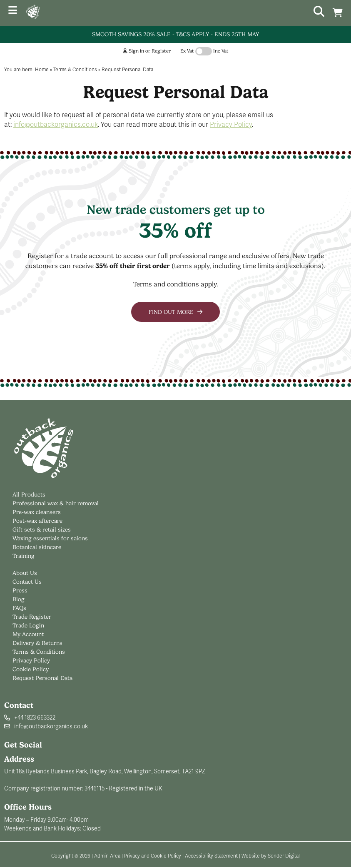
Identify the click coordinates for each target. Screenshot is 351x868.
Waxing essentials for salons (50, 538)
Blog (19, 599)
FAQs (19, 608)
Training (24, 556)
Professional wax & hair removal (56, 503)
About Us (25, 573)
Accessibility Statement (211, 856)
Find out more (175, 312)
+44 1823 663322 (35, 718)
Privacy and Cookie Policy (153, 856)
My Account (28, 634)
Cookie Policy (31, 669)
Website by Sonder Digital (271, 856)
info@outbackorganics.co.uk (56, 125)
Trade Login (28, 625)
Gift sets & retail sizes (42, 529)
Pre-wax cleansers (37, 512)
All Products (29, 494)
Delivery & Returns (37, 643)
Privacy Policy (231, 125)
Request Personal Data (42, 678)
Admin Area (107, 856)
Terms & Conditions (39, 652)
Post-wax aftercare (38, 521)
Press (20, 590)
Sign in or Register (147, 51)
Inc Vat (221, 51)
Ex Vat (187, 51)
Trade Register (32, 617)
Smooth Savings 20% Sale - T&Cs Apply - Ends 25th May (175, 34)
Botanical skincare (37, 547)
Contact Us (27, 582)
